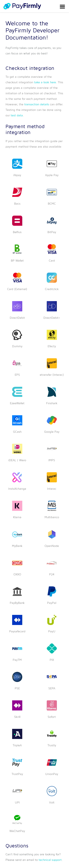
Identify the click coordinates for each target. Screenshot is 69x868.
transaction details (37, 104)
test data (17, 115)
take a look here (45, 82)
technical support (50, 860)
